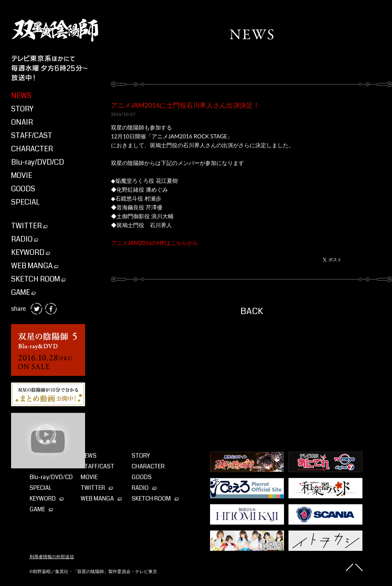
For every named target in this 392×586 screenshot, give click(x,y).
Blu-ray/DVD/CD (38, 162)
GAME (23, 292)
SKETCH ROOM (38, 279)
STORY (22, 109)
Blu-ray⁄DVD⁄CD (51, 477)
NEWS (21, 96)
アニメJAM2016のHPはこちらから (155, 243)
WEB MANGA (35, 266)
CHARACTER (32, 149)
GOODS (23, 189)
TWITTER (29, 226)
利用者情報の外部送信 (52, 557)
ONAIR (22, 122)
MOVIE (22, 176)
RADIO (25, 239)
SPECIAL (25, 202)
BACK (252, 311)
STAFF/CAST (32, 136)
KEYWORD (31, 252)
